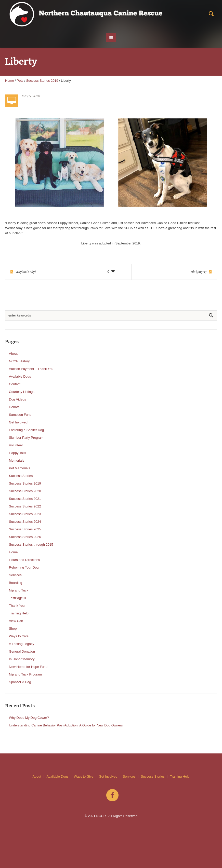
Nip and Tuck (19, 590)
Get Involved (18, 422)
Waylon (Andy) (26, 272)
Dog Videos (17, 399)
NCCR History (19, 361)
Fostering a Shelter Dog (26, 430)
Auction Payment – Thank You (31, 369)
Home (10, 81)
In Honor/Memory (22, 659)
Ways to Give (19, 636)
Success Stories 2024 (25, 522)
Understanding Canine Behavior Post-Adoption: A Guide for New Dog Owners (66, 725)
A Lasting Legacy (22, 644)
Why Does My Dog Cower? (29, 718)
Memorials (17, 460)
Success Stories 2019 (42, 81)
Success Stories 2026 (25, 537)
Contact (15, 384)
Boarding (16, 583)
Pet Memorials (19, 468)
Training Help (19, 613)
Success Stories (21, 476)
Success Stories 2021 (25, 499)
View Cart (16, 621)
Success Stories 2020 (25, 491)
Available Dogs (20, 376)
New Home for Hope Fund (28, 667)
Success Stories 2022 (25, 506)
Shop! (13, 629)
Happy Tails (17, 453)
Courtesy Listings (22, 392)
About (13, 354)
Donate (14, 407)
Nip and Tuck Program (25, 674)
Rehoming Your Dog (24, 567)
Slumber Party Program (26, 438)
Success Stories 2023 (25, 514)
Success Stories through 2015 (31, 545)
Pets (20, 81)
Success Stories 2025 (25, 529)
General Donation (22, 651)
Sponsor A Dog (20, 682)
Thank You (17, 606)
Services (15, 575)
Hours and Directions (24, 560)
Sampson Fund (20, 415)
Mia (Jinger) (198, 272)
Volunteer (16, 445)
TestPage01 (18, 598)
